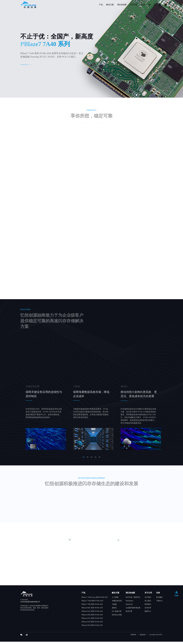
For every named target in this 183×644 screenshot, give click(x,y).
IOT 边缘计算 (117, 614)
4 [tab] (159, 91)
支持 (158, 595)
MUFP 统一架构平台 (133, 600)
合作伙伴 (148, 610)
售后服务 (159, 600)
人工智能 (115, 600)
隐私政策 (143, 637)
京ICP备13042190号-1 (156, 637)
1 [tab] (147, 91)
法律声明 (133, 637)
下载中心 (159, 603)
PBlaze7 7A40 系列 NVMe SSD (92, 603)
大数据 (114, 607)
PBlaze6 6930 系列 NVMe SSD (92, 617)
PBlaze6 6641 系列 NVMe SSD (92, 610)
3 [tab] (155, 91)
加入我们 (148, 603)
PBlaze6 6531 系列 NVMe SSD (92, 621)
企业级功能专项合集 (133, 610)
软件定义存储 (117, 617)
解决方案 (116, 595)
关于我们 (148, 600)
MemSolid (129, 607)
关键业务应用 (117, 603)
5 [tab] (163, 91)
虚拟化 (114, 610)
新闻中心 (148, 614)
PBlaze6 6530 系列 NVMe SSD (92, 624)
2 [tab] (151, 91)
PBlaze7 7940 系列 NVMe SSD (92, 607)
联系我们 (148, 607)
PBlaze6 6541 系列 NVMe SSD (92, 614)
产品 (83, 595)
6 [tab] (167, 91)
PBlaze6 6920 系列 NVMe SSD (92, 628)
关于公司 (148, 595)
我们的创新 (130, 595)
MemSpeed (129, 603)
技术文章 (129, 614)
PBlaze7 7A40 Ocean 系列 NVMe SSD (95, 600)
